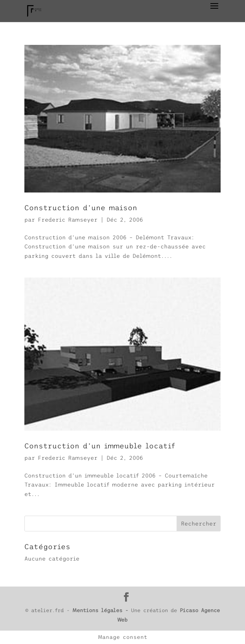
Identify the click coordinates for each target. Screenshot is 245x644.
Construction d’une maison (81, 208)
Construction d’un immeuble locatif (100, 446)
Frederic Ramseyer (68, 220)
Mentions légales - (102, 610)
